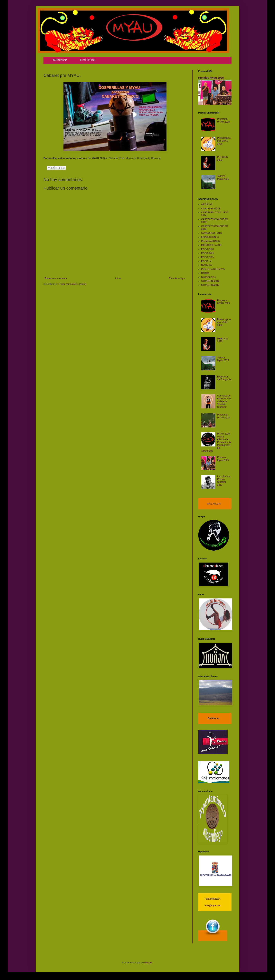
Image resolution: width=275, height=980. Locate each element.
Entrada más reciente (56, 278)
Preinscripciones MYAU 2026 (224, 141)
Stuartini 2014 (208, 277)
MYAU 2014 (207, 253)
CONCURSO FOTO (212, 233)
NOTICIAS (207, 265)
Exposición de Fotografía (224, 378)
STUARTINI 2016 (210, 281)
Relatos (205, 273)
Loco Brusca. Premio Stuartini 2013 (224, 481)
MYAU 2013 (207, 249)
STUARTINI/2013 (210, 285)
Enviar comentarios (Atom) (72, 284)
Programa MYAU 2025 (223, 120)
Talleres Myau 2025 (223, 177)
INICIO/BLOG (60, 60)
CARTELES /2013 (211, 209)
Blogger (148, 963)
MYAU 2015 (207, 257)
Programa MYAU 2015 (223, 416)
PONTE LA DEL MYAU (213, 269)
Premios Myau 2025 (211, 78)
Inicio (118, 278)
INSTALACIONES (210, 241)
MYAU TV (206, 261)
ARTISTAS (207, 205)
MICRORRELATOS (211, 245)
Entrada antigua (177, 278)
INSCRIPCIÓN (88, 60)
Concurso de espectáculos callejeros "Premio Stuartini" (224, 401)
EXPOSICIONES (210, 237)
